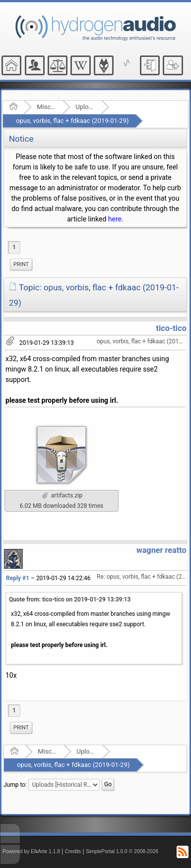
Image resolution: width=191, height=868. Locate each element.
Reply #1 (18, 578)
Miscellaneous (46, 107)
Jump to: (15, 785)
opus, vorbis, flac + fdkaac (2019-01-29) (72, 121)
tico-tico (171, 328)
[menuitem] (21, 265)
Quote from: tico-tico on (70, 599)
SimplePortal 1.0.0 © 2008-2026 (122, 851)
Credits (73, 851)
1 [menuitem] (14, 247)
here (115, 219)
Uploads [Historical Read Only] (85, 107)
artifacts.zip (62, 495)
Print (21, 264)
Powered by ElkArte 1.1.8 (31, 851)
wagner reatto (161, 550)
